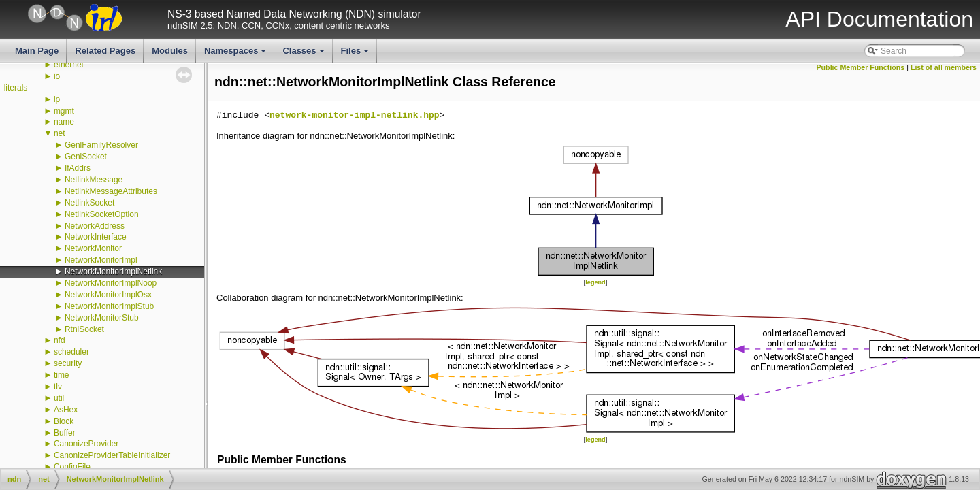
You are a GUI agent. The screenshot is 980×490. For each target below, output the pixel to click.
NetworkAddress (95, 226)
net (60, 133)
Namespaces (236, 54)
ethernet (69, 65)
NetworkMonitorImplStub (109, 306)
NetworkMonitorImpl (101, 260)
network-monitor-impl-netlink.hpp (355, 116)
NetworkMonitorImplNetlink (113, 272)
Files (356, 54)
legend (595, 282)
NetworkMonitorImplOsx (108, 295)
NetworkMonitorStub (102, 318)
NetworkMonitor (93, 248)
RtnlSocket (84, 329)
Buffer (65, 433)
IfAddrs (78, 168)
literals (16, 88)
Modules (170, 51)
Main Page (37, 51)
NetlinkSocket (89, 203)
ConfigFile (72, 467)
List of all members (944, 67)
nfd (60, 340)
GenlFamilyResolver (101, 145)
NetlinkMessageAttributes (111, 191)
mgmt (64, 111)
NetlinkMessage (94, 180)
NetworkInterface (96, 237)
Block (64, 421)
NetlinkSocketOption (102, 214)
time (62, 375)
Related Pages (105, 51)
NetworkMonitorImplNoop (111, 283)
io (57, 76)
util (59, 398)
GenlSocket (86, 157)
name (64, 122)
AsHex (66, 410)
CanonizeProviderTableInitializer (112, 455)
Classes (304, 54)
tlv (58, 387)
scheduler (71, 352)
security (68, 363)
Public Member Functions (861, 67)
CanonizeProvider (86, 444)
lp (57, 99)
